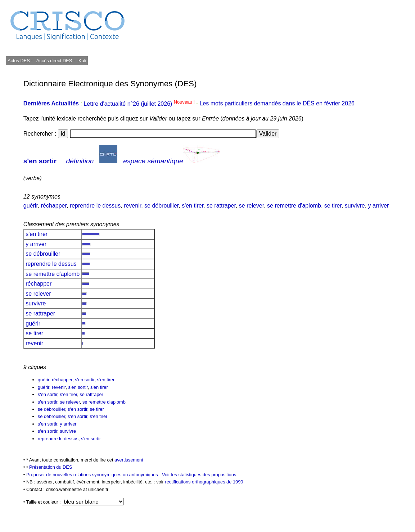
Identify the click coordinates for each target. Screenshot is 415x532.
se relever (251, 206)
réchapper (54, 206)
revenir (132, 206)
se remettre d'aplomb (294, 206)
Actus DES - (20, 61)
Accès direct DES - (56, 61)
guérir (31, 206)
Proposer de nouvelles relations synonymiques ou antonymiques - (94, 475)
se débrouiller (161, 206)
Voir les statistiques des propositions (199, 475)
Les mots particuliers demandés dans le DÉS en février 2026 (277, 104)
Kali (82, 61)
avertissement (129, 460)
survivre (355, 206)
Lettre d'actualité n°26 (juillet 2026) (140, 104)
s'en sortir (40, 161)
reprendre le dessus (95, 206)
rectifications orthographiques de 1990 (204, 482)
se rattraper (221, 206)
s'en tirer (193, 206)
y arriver (379, 206)
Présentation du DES (51, 467)
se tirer (333, 206)
